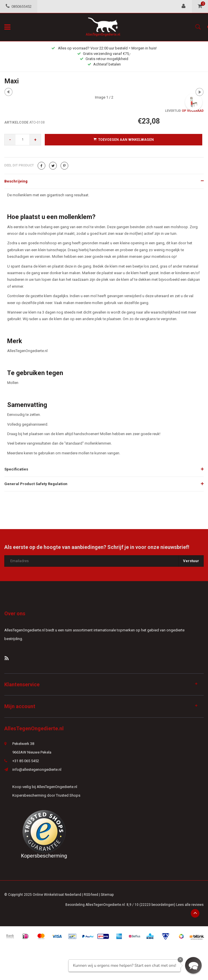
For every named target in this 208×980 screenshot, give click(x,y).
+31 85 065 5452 (26, 761)
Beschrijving (16, 181)
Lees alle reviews (190, 905)
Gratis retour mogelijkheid (104, 59)
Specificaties (16, 469)
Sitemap (107, 895)
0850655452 (19, 6)
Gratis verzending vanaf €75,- (104, 54)
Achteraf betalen (104, 64)
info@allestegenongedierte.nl (37, 769)
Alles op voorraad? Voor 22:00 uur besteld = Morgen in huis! (104, 48)
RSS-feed (91, 895)
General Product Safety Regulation (36, 484)
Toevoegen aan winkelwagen (124, 140)
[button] (193, 965)
